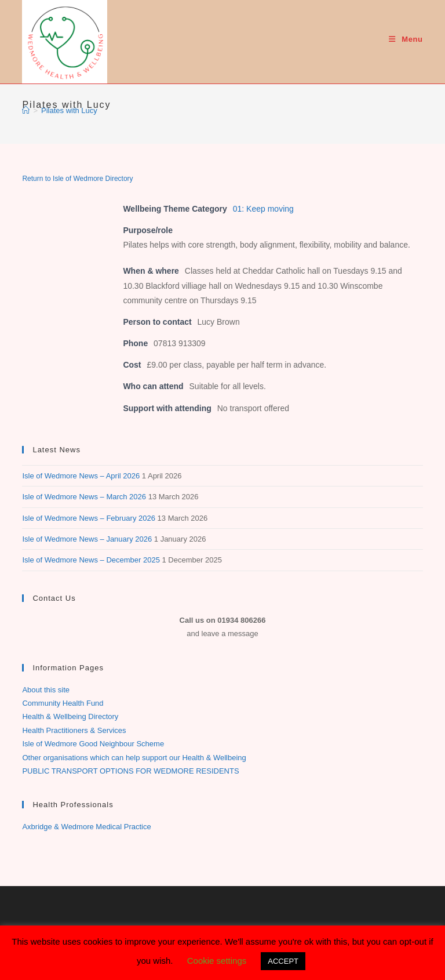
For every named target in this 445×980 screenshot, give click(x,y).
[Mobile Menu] (406, 39)
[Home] (26, 110)
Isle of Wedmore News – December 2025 (91, 560)
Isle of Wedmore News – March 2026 (84, 497)
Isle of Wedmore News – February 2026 (89, 518)
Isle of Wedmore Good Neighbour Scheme (93, 744)
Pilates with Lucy (69, 110)
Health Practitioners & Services (74, 730)
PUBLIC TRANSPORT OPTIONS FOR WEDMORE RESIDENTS (130, 771)
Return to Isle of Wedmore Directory (77, 179)
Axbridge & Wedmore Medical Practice (86, 827)
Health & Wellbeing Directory (70, 716)
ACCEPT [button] (283, 961)
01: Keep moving (263, 209)
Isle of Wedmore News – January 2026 (87, 539)
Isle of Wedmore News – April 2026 (81, 476)
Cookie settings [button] (217, 961)
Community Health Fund (63, 703)
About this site (46, 690)
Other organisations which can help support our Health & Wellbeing (134, 758)
